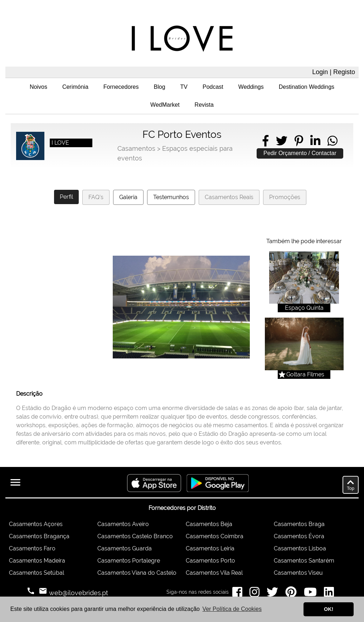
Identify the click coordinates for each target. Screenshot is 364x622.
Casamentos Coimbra (215, 536)
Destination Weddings (307, 87)
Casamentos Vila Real (214, 573)
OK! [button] (329, 609)
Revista (204, 105)
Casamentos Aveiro (123, 524)
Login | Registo (334, 72)
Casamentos (136, 148)
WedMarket (165, 105)
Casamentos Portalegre (129, 561)
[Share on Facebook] (266, 141)
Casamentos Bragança (39, 536)
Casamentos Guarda (125, 548)
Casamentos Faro (32, 548)
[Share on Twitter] (282, 141)
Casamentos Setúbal (37, 573)
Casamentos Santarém (304, 561)
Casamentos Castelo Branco (135, 536)
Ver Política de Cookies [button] (232, 609)
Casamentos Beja (209, 524)
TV (184, 87)
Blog (160, 87)
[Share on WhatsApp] (333, 141)
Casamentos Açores (36, 524)
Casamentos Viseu (298, 573)
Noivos (38, 87)
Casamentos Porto (210, 561)
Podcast (213, 87)
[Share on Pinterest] (299, 141)
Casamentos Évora (299, 536)
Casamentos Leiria (210, 548)
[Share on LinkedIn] (315, 141)
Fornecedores (121, 87)
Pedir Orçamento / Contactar (300, 153)
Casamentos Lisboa (300, 548)
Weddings (251, 87)
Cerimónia (75, 87)
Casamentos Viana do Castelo (137, 573)
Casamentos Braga (299, 524)
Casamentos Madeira (37, 561)
